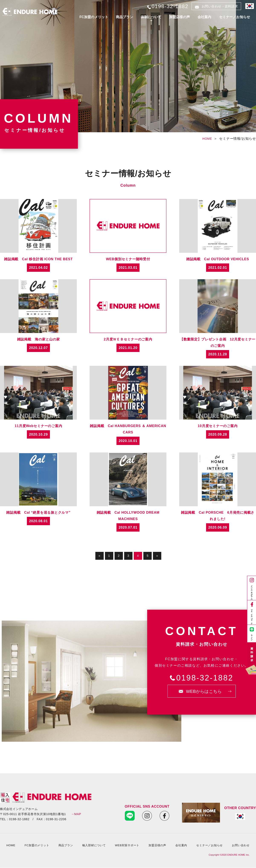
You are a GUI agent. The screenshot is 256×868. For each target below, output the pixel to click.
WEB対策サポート (127, 845)
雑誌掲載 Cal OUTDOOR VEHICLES (218, 259)
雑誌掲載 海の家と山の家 (39, 339)
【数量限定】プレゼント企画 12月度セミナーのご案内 (218, 342)
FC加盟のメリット (94, 17)
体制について (151, 17)
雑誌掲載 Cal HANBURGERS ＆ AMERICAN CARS (128, 429)
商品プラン (124, 17)
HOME (207, 139)
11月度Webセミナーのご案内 (39, 426)
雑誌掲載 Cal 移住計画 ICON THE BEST (38, 259)
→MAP (76, 814)
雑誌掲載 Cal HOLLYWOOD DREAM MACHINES (128, 516)
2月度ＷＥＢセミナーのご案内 (128, 339)
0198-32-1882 (205, 678)
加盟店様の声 (180, 17)
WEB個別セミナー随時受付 (128, 259)
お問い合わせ (241, 845)
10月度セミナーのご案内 (218, 426)
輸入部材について (94, 845)
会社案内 (204, 17)
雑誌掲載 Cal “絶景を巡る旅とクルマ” (38, 513)
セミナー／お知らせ (235, 17)
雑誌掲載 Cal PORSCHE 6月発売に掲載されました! (218, 516)
